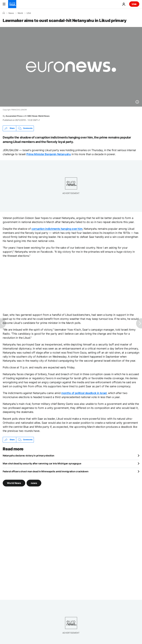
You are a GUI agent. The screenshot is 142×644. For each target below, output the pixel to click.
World (20, 13)
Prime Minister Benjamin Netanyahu (49, 154)
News (11, 13)
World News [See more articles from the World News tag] (14, 483)
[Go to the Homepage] (12, 4)
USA (29, 13)
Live (134, 4)
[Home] (4, 13)
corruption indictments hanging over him (57, 229)
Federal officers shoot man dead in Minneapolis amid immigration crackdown (46, 471)
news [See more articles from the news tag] (34, 483)
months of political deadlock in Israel (84, 393)
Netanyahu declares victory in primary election (29, 456)
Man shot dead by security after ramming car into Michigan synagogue (42, 463)
